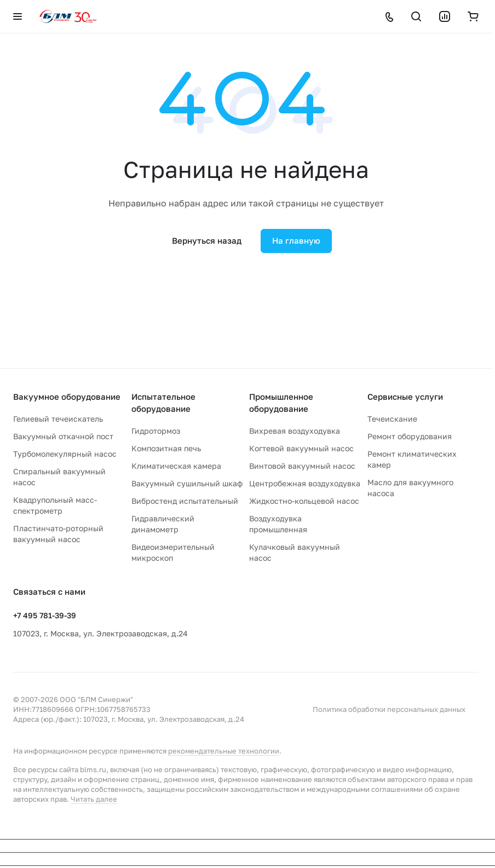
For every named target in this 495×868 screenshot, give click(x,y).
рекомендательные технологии (224, 751)
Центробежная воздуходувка (305, 483)
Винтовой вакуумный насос (302, 466)
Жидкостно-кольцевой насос (304, 501)
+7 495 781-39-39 (45, 615)
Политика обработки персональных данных (389, 709)
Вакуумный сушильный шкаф (187, 483)
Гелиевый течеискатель (58, 419)
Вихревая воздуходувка (295, 431)
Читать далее (94, 799)
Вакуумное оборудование (67, 396)
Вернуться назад (207, 240)
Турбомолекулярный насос (65, 454)
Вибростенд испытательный (185, 501)
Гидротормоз (156, 431)
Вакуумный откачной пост (63, 436)
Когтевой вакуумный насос (301, 448)
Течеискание (392, 419)
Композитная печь (166, 448)
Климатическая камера (176, 466)
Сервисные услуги (405, 396)
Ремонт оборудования (410, 436)
